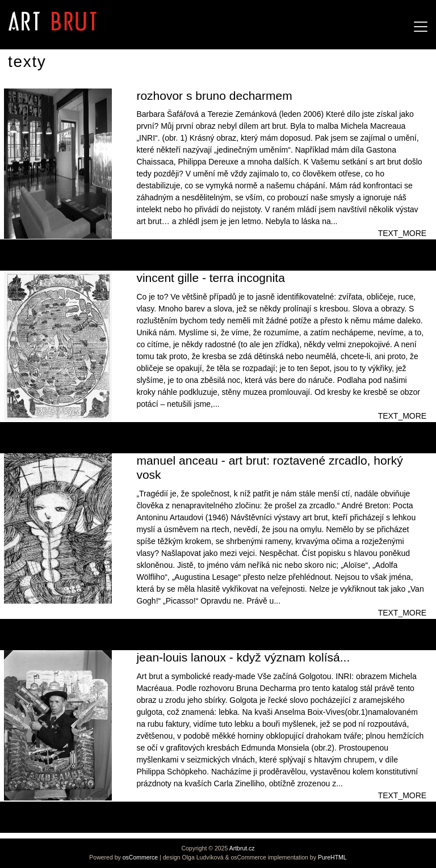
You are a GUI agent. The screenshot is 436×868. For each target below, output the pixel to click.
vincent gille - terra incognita (210, 278)
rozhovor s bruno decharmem (214, 96)
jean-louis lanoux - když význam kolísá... (243, 657)
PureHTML (332, 857)
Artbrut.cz (242, 848)
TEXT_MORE (403, 233)
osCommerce (140, 857)
